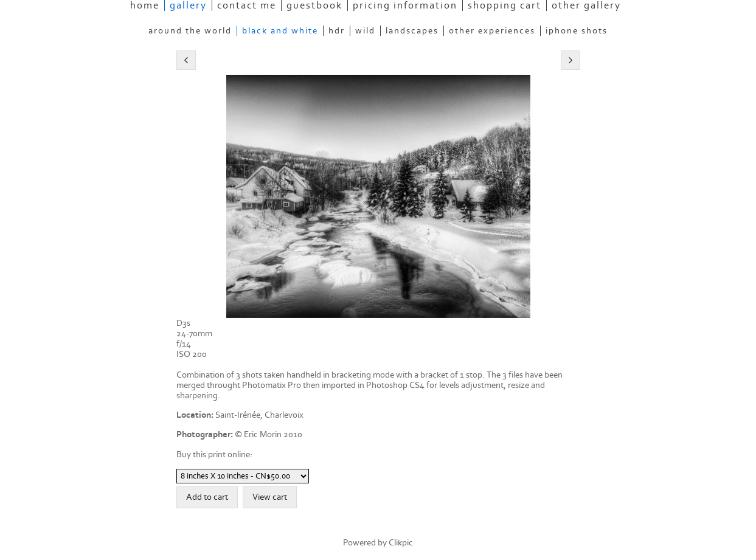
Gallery (188, 5)
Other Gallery (586, 5)
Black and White (280, 31)
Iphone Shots (577, 31)
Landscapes (412, 31)
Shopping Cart (505, 5)
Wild (365, 31)
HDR (337, 31)
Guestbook (314, 5)
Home (145, 5)
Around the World (190, 31)
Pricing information (405, 5)
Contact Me (247, 5)
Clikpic (401, 543)
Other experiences (492, 31)
